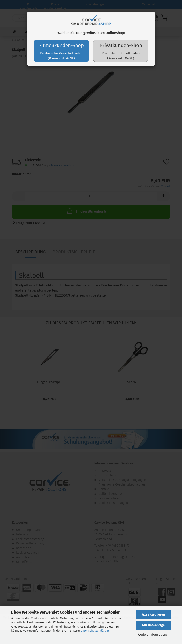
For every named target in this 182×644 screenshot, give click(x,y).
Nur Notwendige (153, 625)
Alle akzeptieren (153, 615)
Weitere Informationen (154, 635)
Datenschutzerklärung (95, 631)
